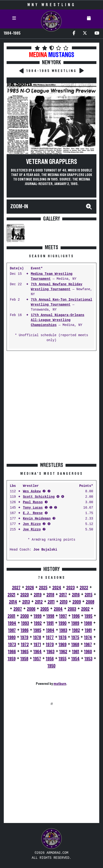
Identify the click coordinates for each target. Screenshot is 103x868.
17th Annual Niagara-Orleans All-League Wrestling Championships (58, 320)
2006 (31, 609)
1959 (12, 659)
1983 (63, 630)
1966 (12, 652)
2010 (64, 602)
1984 (50, 630)
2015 (89, 595)
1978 (37, 637)
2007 (18, 609)
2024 (57, 588)
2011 (51, 602)
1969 (63, 645)
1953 (89, 659)
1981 (88, 630)
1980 (12, 637)
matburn (60, 684)
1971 (37, 645)
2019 (38, 595)
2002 (85, 609)
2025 (43, 588)
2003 (72, 609)
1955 (63, 659)
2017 (63, 595)
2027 (16, 588)
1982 (76, 630)
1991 (50, 623)
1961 (76, 652)
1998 (50, 616)
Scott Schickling (39, 497)
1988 (88, 623)
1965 (25, 652)
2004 (58, 609)
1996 (76, 616)
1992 (38, 623)
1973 (12, 645)
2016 (76, 595)
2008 (90, 602)
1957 (37, 659)
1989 (75, 623)
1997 (63, 616)
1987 (12, 630)
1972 (25, 645)
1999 (38, 616)
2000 (25, 616)
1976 (63, 637)
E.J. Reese (33, 513)
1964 (38, 652)
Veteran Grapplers (52, 162)
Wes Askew (32, 491)
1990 (63, 623)
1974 (88, 637)
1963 (51, 652)
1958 (24, 659)
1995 (89, 616)
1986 (25, 630)
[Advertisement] (51, 406)
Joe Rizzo (32, 530)
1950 (51, 666)
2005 (45, 609)
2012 (39, 602)
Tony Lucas (33, 508)
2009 (77, 602)
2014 (13, 602)
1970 (50, 645)
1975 (75, 637)
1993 (25, 623)
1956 (50, 659)
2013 (26, 602)
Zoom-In (19, 207)
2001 (11, 616)
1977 (50, 637)
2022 (84, 588)
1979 (24, 637)
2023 (70, 588)
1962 (63, 652)
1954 (76, 659)
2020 (25, 595)
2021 (11, 595)
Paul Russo (33, 502)
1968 (75, 645)
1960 (88, 652)
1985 (37, 630)
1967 (88, 645)
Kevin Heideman (37, 519)
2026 (30, 588)
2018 (50, 595)
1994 (12, 623)
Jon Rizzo (32, 524)
